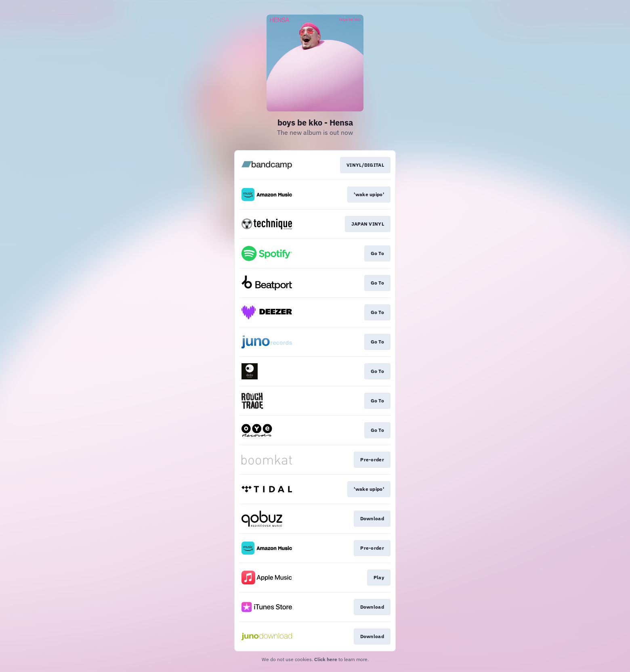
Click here (326, 659)
